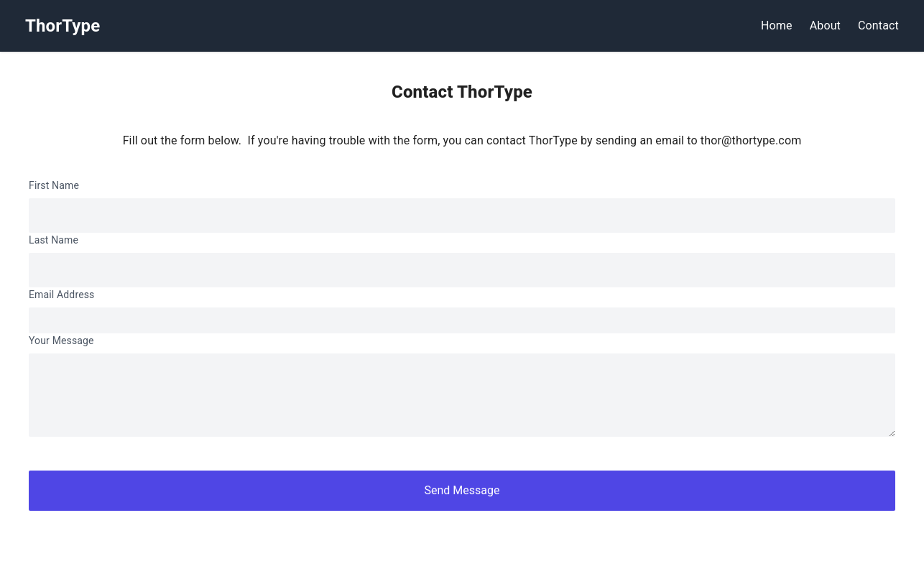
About (825, 26)
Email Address (62, 295)
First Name (54, 185)
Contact (878, 26)
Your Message (61, 341)
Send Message (462, 490)
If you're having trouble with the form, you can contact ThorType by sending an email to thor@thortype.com (524, 140)
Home (777, 26)
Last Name (54, 240)
